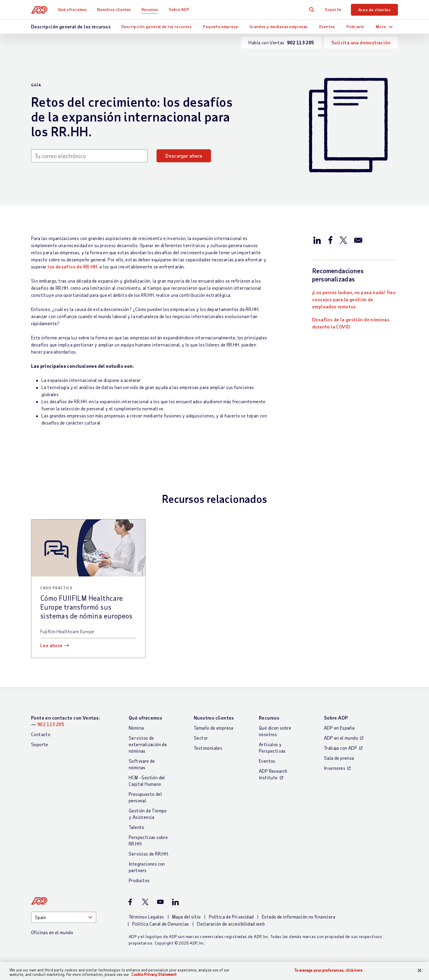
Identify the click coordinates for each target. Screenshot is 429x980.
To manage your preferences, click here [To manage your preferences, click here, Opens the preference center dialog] (328, 970)
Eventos (327, 26)
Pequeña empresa (220, 26)
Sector (201, 738)
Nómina (136, 728)
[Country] (64, 917)
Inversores (335, 768)
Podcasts (355, 26)
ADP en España (339, 728)
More (381, 26)
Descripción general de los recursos (156, 26)
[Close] (420, 971)
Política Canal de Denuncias (161, 924)
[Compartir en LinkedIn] (317, 240)
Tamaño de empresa (214, 728)
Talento (137, 827)
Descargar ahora (184, 156)
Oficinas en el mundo (52, 932)
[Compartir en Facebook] (330, 240)
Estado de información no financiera (299, 917)
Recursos (150, 9)
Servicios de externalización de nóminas (148, 744)
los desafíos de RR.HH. (73, 267)
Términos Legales (146, 917)
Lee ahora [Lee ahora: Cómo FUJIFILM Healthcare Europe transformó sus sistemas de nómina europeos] (51, 645)
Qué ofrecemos (72, 9)
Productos (139, 880)
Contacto (41, 734)
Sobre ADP (179, 9)
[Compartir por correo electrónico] (358, 240)
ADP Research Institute (273, 774)
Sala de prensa (339, 758)
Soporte (333, 9)
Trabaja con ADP (341, 748)
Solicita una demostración (361, 42)
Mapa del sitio (187, 917)
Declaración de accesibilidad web (231, 924)
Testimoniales (208, 748)
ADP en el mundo (341, 738)
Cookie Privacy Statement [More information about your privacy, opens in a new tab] (154, 974)
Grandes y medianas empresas (279, 26)
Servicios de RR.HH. (149, 854)
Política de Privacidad (231, 917)
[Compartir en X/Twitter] (343, 240)
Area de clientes (374, 10)
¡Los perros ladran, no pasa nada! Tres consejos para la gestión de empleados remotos (354, 299)
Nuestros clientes (114, 9)
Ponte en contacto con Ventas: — (66, 721)
